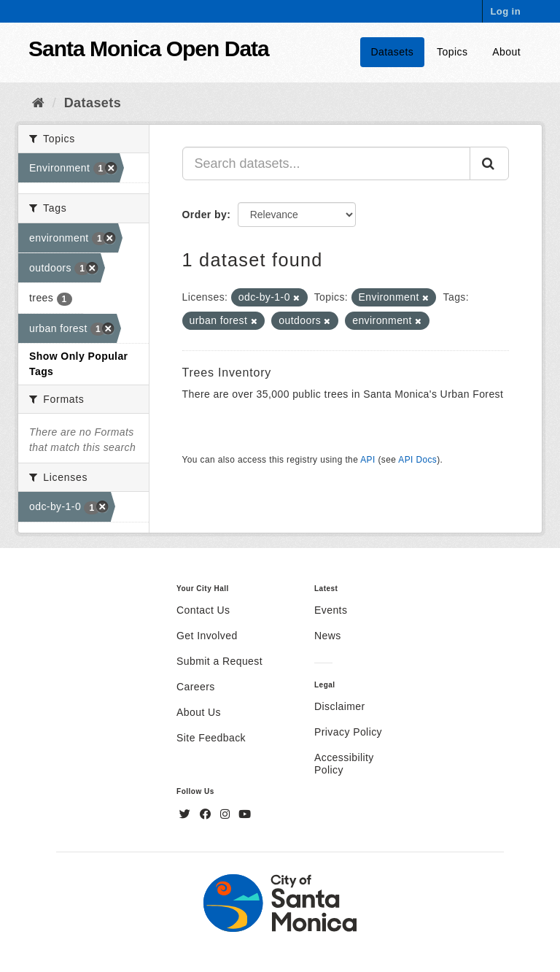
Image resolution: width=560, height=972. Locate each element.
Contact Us (203, 610)
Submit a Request (219, 661)
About (506, 52)
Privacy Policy (348, 732)
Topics (452, 52)
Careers (196, 687)
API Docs (417, 460)
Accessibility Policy (344, 764)
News (328, 636)
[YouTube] (245, 814)
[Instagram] (227, 814)
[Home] (38, 103)
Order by (205, 215)
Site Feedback (211, 738)
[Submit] (489, 163)
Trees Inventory (227, 373)
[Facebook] (207, 814)
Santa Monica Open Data (149, 49)
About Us (199, 712)
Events (331, 610)
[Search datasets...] (327, 163)
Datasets (393, 52)
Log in (505, 11)
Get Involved (207, 636)
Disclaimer (340, 706)
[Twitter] (187, 814)
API (367, 460)
